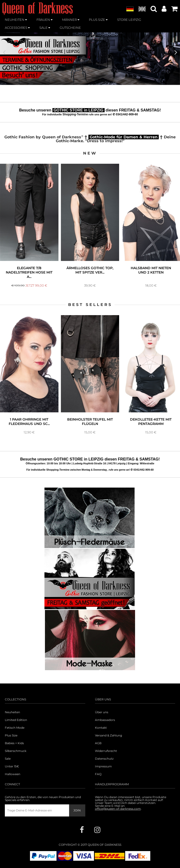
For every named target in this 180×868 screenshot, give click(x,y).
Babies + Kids (14, 743)
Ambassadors (105, 720)
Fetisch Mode (15, 728)
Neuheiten (12, 712)
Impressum (103, 766)
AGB (98, 743)
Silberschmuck (16, 751)
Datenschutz (104, 759)
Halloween (13, 774)
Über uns (102, 712)
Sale (8, 759)
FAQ (98, 774)
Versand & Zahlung (108, 735)
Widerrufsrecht (106, 751)
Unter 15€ (12, 766)
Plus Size (11, 735)
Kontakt (101, 728)
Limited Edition (16, 720)
